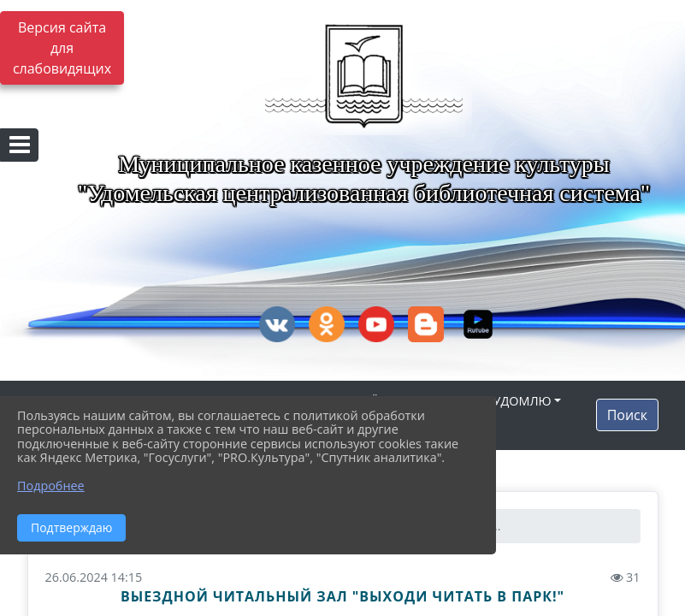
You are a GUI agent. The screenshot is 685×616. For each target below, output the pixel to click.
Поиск (627, 415)
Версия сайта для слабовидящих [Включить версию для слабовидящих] (62, 48)
